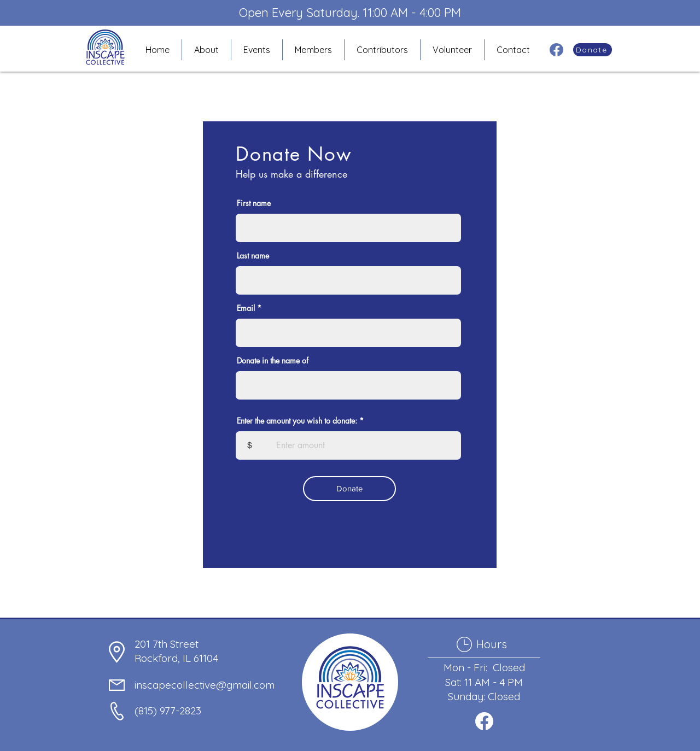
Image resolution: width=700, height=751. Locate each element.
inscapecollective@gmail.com (205, 685)
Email (246, 308)
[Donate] (593, 50)
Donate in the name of (273, 361)
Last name (253, 256)
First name (254, 203)
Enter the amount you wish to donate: (297, 421)
